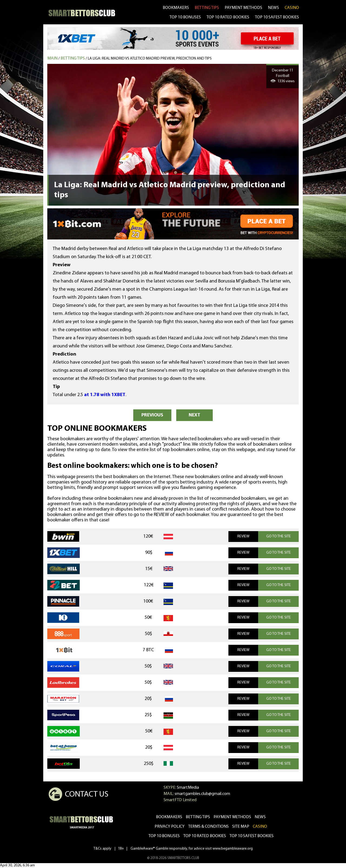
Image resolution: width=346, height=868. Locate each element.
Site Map (241, 827)
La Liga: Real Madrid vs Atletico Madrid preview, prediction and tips (150, 59)
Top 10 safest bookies (252, 836)
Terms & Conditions (208, 827)
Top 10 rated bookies (205, 836)
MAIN (52, 58)
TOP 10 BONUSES (185, 17)
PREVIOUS (152, 415)
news (273, 8)
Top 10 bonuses (164, 836)
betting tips (207, 8)
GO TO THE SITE (279, 536)
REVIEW (243, 536)
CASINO (292, 8)
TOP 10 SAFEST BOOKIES (277, 17)
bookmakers (176, 8)
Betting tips (73, 58)
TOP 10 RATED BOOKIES (228, 17)
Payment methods (243, 8)
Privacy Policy (170, 827)
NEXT (194, 415)
